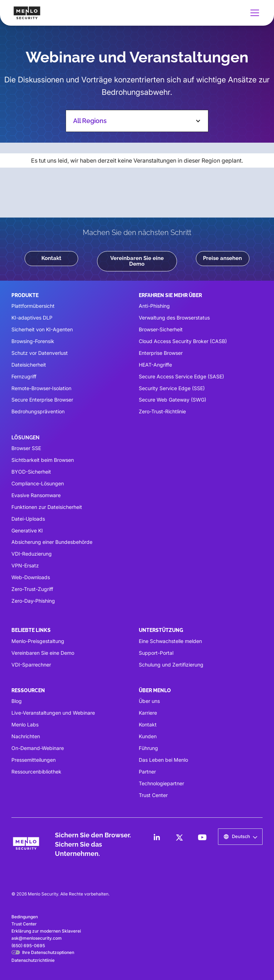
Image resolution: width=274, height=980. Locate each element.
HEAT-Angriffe (155, 365)
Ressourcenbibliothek (36, 772)
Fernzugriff (24, 376)
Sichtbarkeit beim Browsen (43, 460)
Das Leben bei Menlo (163, 760)
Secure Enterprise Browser (42, 400)
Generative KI (27, 530)
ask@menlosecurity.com (37, 938)
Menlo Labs (25, 724)
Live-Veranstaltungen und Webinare (53, 713)
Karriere (148, 713)
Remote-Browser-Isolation (41, 388)
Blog (17, 701)
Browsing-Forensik (33, 341)
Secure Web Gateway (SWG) (172, 400)
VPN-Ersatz (25, 565)
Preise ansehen (222, 258)
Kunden (148, 736)
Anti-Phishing (154, 306)
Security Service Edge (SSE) (172, 388)
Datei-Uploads (28, 519)
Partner (147, 772)
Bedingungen (25, 917)
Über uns (149, 701)
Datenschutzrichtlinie (33, 960)
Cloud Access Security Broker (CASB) (183, 341)
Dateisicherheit (29, 365)
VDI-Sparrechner (31, 665)
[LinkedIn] (157, 837)
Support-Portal (156, 653)
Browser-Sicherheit (161, 329)
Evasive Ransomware (36, 495)
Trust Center (153, 795)
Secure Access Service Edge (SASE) (181, 376)
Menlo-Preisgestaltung (38, 641)
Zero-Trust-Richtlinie (162, 411)
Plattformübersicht (33, 306)
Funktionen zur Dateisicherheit (47, 507)
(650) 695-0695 (28, 946)
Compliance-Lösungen (38, 483)
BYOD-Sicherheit (31, 472)
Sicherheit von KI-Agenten (42, 329)
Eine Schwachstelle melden (170, 641)
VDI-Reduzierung (32, 554)
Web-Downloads (31, 577)
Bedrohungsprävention (38, 411)
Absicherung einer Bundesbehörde (52, 542)
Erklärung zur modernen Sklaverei (46, 931)
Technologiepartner (161, 783)
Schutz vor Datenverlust (40, 353)
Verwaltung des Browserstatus (174, 318)
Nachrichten (26, 736)
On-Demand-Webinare (38, 748)
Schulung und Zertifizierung (171, 665)
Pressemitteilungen (34, 760)
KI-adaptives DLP (32, 318)
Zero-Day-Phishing (33, 601)
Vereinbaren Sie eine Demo (137, 261)
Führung (148, 748)
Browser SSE (26, 448)
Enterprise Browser (161, 353)
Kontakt (51, 258)
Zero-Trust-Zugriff (32, 589)
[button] (253, 13)
